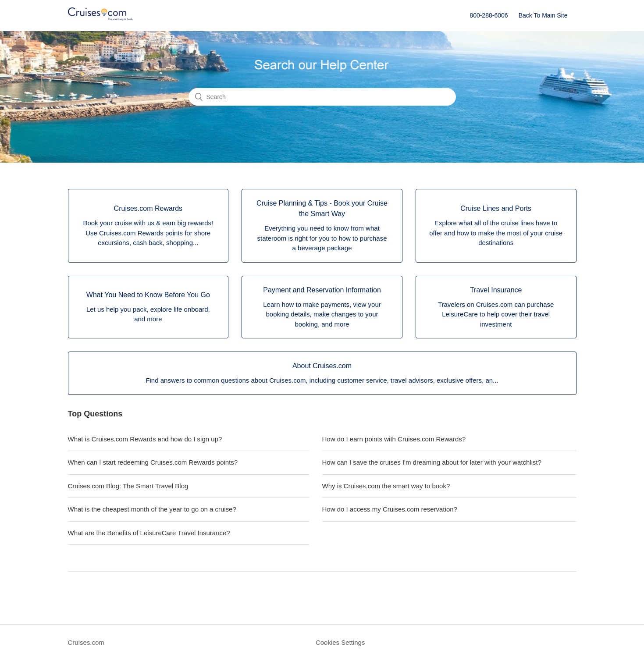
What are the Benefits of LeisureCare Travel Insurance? (149, 533)
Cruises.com (86, 642)
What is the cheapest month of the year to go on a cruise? (152, 509)
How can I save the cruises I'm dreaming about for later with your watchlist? (432, 462)
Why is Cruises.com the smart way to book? (386, 486)
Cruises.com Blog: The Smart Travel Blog (128, 486)
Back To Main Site (543, 15)
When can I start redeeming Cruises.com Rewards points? (153, 462)
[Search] (322, 97)
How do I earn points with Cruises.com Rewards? (394, 439)
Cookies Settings (340, 642)
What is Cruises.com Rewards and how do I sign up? (145, 439)
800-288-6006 (489, 15)
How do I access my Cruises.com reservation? (390, 509)
